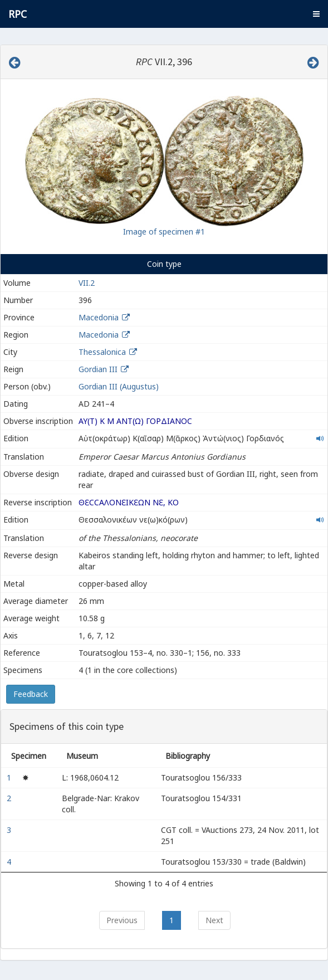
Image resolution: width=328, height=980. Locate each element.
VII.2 (87, 283)
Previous (122, 920)
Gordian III (98, 369)
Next (214, 920)
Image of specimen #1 (164, 231)
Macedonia (99, 317)
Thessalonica (102, 352)
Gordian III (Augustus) (119, 386)
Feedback (31, 694)
